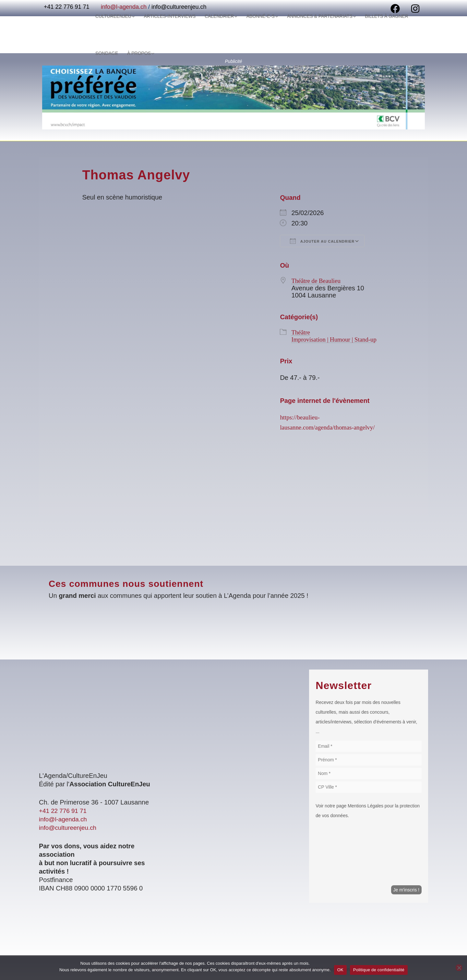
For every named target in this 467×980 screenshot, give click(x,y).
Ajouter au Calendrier (322, 241)
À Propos (107, 53)
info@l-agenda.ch (64, 819)
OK (340, 970)
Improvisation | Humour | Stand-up (336, 339)
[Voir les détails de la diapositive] (233, 97)
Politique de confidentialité (379, 970)
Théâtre (301, 332)
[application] (119, 53)
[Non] (459, 968)
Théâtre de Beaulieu (317, 281)
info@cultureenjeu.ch (69, 828)
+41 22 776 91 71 (64, 811)
